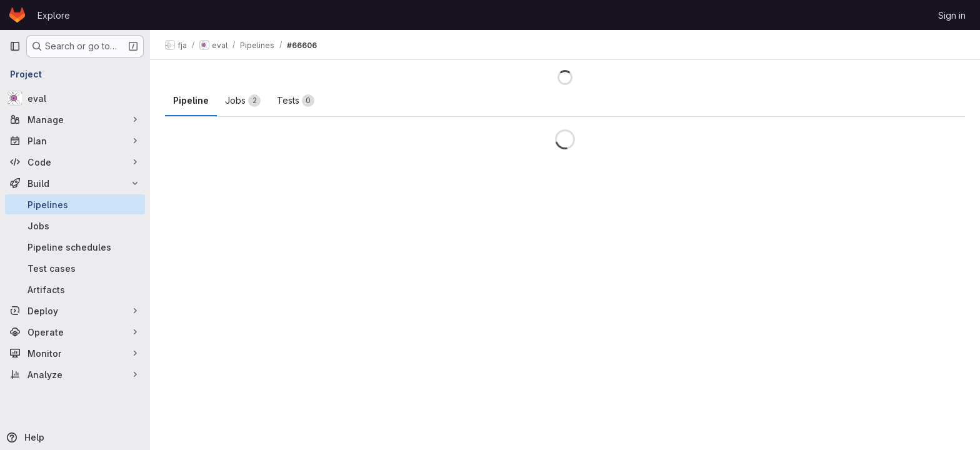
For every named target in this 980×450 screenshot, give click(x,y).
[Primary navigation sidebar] (15, 46)
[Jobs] (75, 226)
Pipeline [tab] (191, 100)
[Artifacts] (75, 289)
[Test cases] (75, 268)
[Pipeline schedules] (75, 247)
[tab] (243, 101)
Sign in (952, 15)
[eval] (75, 98)
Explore (54, 15)
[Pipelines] (75, 204)
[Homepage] (17, 15)
